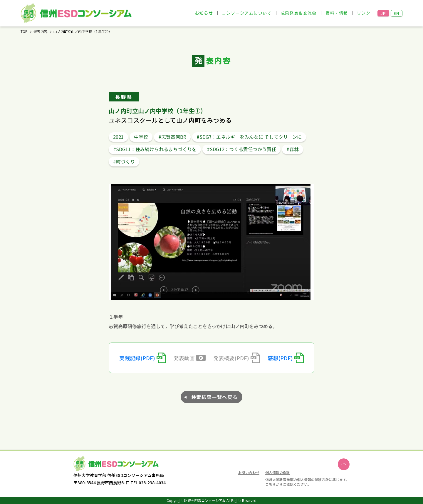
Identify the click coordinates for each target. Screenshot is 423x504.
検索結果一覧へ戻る (214, 397)
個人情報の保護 (278, 472)
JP (383, 13)
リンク (364, 13)
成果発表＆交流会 (299, 13)
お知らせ (204, 13)
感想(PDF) (280, 358)
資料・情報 (337, 13)
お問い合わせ (249, 473)
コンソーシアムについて (247, 13)
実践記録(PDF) (137, 358)
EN (397, 13)
